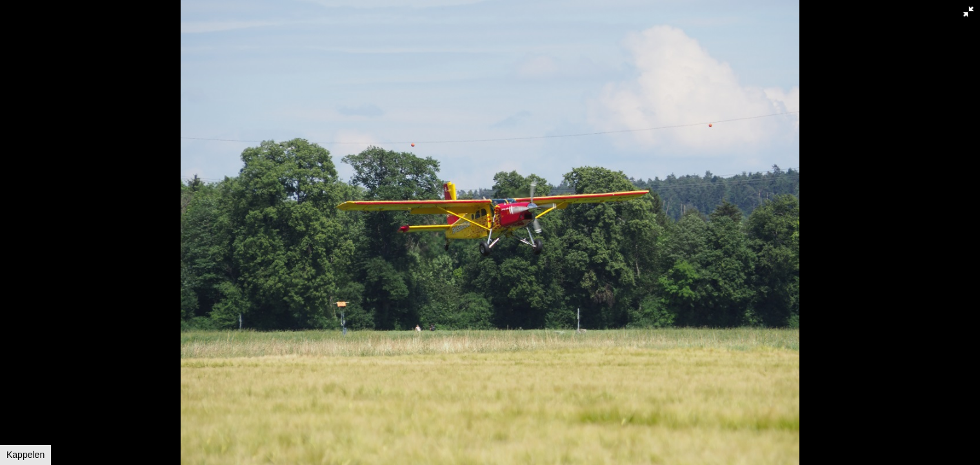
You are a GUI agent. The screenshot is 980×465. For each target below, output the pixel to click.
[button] (968, 12)
